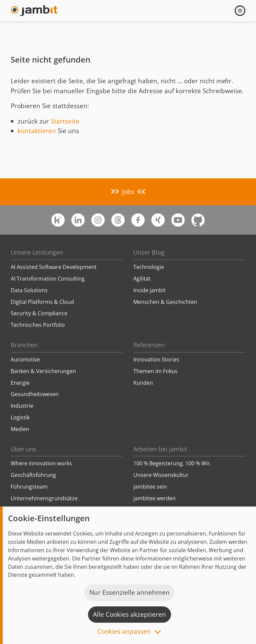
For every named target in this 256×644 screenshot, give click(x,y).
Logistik (20, 417)
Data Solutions (29, 290)
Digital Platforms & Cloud (42, 302)
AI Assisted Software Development (54, 267)
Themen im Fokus (155, 371)
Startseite (65, 121)
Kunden (143, 383)
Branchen (24, 345)
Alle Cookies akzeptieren (129, 614)
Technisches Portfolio (38, 325)
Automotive (25, 359)
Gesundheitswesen (35, 394)
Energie (20, 383)
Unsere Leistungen (37, 252)
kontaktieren (37, 131)
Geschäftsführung (33, 475)
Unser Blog (149, 252)
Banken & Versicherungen (43, 371)
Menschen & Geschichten (165, 302)
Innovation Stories (156, 359)
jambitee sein (150, 487)
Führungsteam (29, 487)
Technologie (149, 267)
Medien (20, 429)
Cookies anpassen (124, 632)
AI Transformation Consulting (48, 279)
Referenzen (149, 345)
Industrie (22, 406)
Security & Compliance (39, 313)
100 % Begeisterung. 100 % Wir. (172, 463)
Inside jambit (149, 290)
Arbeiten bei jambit (160, 449)
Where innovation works (41, 463)
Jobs (128, 192)
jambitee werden (154, 498)
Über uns (23, 449)
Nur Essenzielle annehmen (129, 592)
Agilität (142, 279)
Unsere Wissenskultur (161, 475)
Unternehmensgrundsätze (44, 498)
